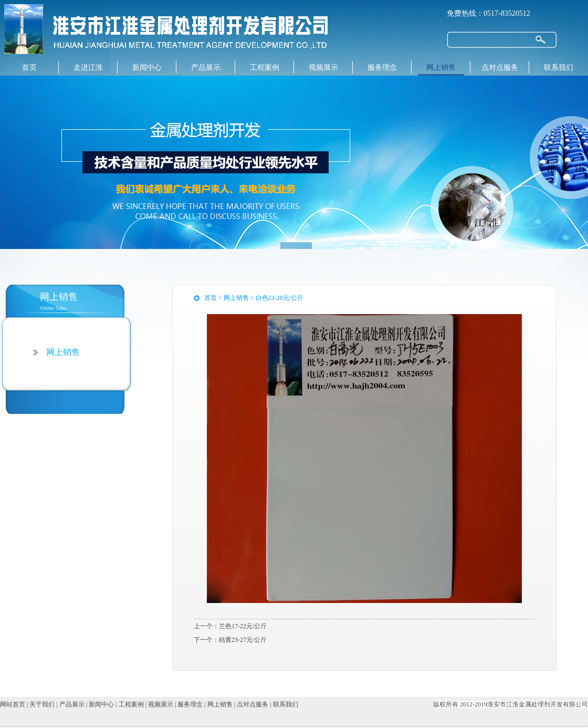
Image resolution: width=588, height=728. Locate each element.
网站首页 (13, 704)
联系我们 (559, 67)
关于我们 (43, 704)
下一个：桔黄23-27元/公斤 (230, 640)
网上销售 (441, 67)
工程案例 (265, 67)
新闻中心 (147, 67)
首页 (29, 67)
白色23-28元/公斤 (280, 298)
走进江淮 (88, 67)
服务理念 (382, 67)
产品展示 (206, 67)
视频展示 (323, 67)
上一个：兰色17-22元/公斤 (230, 626)
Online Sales (86, 300)
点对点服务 (500, 67)
